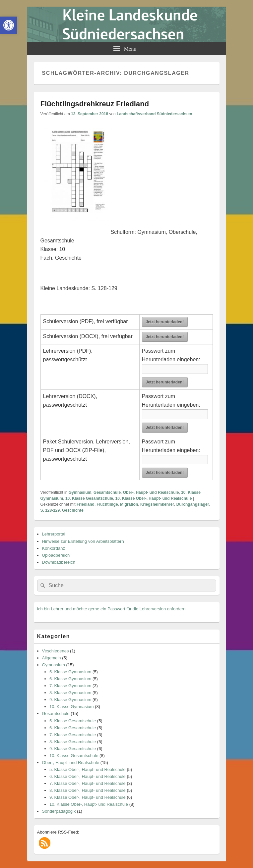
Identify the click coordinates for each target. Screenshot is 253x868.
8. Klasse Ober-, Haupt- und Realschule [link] (88, 790)
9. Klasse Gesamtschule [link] (73, 749)
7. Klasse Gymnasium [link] (70, 686)
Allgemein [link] (52, 658)
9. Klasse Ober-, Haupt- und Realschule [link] (88, 797)
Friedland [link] (86, 504)
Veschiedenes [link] (56, 651)
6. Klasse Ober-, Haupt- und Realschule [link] (88, 776)
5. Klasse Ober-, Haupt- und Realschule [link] (88, 769)
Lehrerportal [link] (54, 534)
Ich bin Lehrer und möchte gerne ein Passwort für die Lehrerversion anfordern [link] (111, 609)
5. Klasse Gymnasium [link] (70, 672)
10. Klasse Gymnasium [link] (72, 707)
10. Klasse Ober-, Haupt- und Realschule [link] (154, 498)
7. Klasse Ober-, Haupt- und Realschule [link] (88, 783)
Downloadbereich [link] (59, 562)
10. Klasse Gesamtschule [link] (89, 498)
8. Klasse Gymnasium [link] (70, 693)
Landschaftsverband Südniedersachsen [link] (154, 114)
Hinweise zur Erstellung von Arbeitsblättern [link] (83, 541)
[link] (9, 25)
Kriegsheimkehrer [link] (157, 504)
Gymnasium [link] (80, 492)
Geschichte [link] (73, 510)
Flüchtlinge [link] (107, 504)
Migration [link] (129, 504)
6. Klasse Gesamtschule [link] (73, 728)
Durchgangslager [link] (193, 504)
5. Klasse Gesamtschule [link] (73, 721)
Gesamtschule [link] (107, 492)
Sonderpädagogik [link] (59, 811)
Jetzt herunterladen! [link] (165, 322)
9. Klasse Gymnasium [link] (70, 700)
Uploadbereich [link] (56, 555)
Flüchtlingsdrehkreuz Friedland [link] (95, 104)
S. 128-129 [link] (50, 510)
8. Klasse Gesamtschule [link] (73, 742)
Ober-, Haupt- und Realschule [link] (151, 492)
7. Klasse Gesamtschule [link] (73, 735)
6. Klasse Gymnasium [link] (70, 679)
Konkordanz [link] (54, 548)
